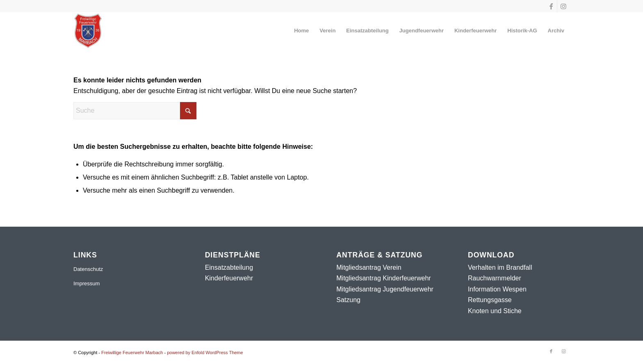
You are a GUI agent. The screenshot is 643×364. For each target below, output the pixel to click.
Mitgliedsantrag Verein (369, 267)
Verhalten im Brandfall (500, 267)
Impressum (87, 283)
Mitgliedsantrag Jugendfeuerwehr (385, 289)
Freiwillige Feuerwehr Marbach (132, 353)
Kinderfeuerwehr (229, 278)
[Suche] (135, 111)
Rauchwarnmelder (495, 278)
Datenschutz (88, 269)
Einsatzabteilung (229, 267)
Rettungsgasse (490, 300)
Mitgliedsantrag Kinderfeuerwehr (383, 278)
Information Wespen (497, 289)
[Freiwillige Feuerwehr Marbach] (88, 31)
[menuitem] (301, 31)
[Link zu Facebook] (551, 6)
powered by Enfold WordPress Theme (205, 353)
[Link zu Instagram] (563, 6)
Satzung (348, 300)
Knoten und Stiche (495, 311)
